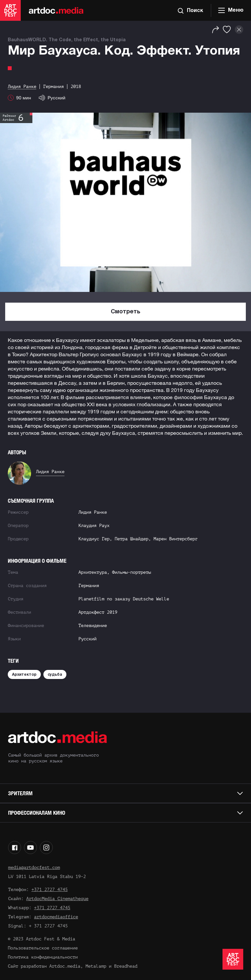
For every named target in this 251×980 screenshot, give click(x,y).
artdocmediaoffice (56, 917)
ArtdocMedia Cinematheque (57, 899)
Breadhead (126, 966)
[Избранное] (227, 30)
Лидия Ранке (50, 472)
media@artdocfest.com (34, 867)
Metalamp (96, 966)
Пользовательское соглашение (43, 948)
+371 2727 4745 (50, 890)
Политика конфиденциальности (43, 957)
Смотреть (125, 312)
